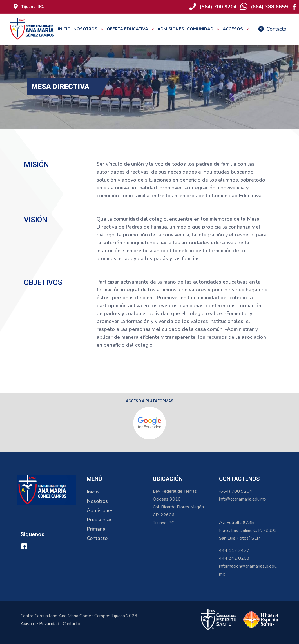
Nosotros (97, 501)
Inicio (93, 492)
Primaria (96, 529)
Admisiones (100, 510)
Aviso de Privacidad (40, 624)
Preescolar (99, 520)
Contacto (97, 538)
